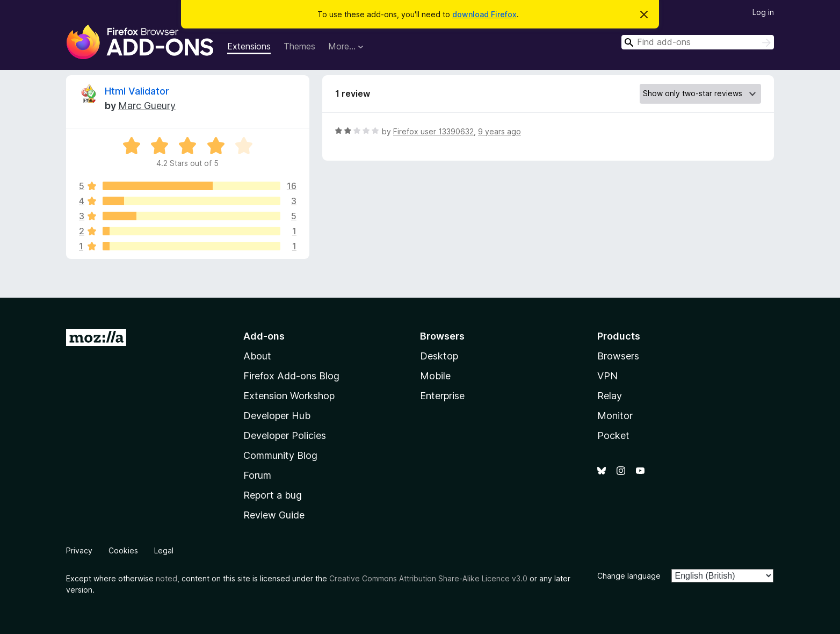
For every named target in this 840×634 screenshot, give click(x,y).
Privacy (79, 550)
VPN (607, 376)
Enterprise (442, 396)
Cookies (123, 550)
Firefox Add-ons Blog (291, 376)
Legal (164, 550)
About (257, 356)
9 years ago (499, 131)
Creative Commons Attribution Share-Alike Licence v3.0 (428, 578)
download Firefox (484, 14)
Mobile (435, 376)
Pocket (613, 435)
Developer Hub (277, 416)
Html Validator (137, 91)
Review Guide (274, 515)
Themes (299, 46)
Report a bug (273, 495)
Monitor (615, 416)
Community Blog (280, 455)
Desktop (439, 356)
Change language (629, 576)
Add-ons (264, 336)
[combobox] (698, 42)
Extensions (249, 46)
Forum (257, 475)
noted (166, 578)
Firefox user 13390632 (433, 131)
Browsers (618, 356)
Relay (610, 396)
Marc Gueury (147, 106)
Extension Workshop (289, 396)
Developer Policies (285, 435)
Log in (763, 12)
